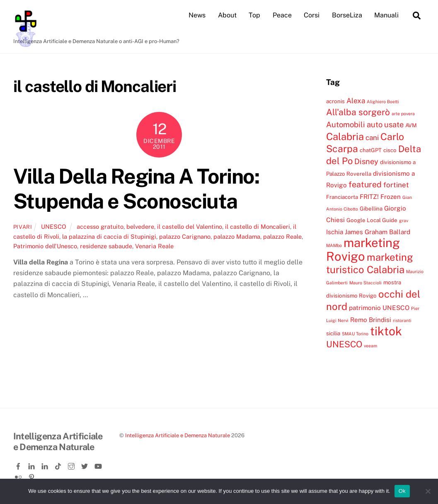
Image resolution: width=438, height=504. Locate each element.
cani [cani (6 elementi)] (372, 138)
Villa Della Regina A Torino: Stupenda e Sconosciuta (136, 189)
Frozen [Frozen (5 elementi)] (391, 196)
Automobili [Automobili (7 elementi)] (346, 124)
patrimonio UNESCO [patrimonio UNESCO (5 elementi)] (379, 308)
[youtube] (99, 465)
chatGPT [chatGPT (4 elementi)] (371, 150)
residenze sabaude (106, 246)
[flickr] (19, 476)
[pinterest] (32, 476)
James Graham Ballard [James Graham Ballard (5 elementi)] (378, 232)
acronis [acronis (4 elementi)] (335, 101)
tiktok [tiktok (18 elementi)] (386, 331)
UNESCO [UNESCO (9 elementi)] (344, 344)
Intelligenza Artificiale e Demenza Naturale (178, 435)
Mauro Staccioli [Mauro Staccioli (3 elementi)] (365, 283)
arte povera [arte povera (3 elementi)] (403, 114)
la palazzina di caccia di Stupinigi (109, 236)
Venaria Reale (154, 246)
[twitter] (85, 465)
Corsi (312, 15)
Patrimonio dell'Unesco (45, 246)
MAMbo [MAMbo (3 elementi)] (334, 245)
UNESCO (54, 227)
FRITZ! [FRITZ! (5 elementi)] (369, 196)
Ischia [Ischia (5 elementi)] (335, 232)
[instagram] (72, 465)
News (197, 15)
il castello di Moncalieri (258, 227)
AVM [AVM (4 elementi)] (411, 125)
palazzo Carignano (185, 236)
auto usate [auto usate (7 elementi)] (385, 124)
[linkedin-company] (46, 465)
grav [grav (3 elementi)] (404, 220)
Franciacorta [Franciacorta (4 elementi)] (342, 197)
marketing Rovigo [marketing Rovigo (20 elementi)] (363, 249)
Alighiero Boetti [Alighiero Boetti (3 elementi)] (383, 102)
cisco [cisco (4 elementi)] (390, 150)
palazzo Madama (237, 236)
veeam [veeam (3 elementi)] (370, 346)
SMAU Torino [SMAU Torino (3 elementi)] (355, 334)
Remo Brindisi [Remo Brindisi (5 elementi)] (371, 320)
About (227, 15)
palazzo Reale (282, 236)
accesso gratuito (100, 227)
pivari (23, 227)
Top (254, 15)
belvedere (140, 227)
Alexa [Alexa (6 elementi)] (356, 101)
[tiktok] (59, 465)
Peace (282, 15)
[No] (428, 491)
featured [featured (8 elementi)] (365, 184)
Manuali (386, 15)
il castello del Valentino (190, 227)
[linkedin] (32, 465)
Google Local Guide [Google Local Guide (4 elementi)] (372, 220)
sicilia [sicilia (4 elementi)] (333, 333)
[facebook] (19, 465)
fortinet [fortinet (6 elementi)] (396, 185)
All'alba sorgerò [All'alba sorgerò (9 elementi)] (358, 112)
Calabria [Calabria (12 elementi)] (345, 136)
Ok (402, 491)
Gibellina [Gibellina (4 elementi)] (371, 208)
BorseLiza (347, 15)
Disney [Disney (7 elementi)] (366, 161)
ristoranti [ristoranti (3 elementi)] (402, 320)
